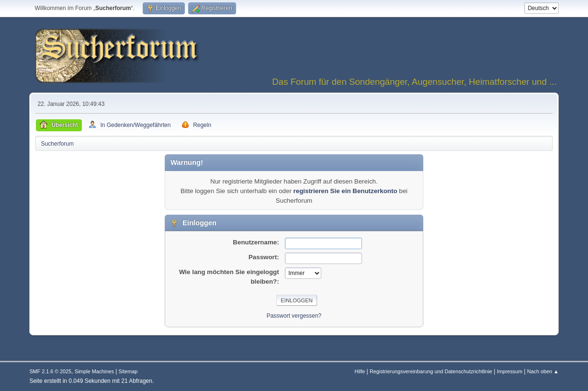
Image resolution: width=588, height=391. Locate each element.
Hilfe (360, 371)
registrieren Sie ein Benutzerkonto (345, 191)
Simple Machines (94, 371)
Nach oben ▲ (543, 371)
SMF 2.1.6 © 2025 (50, 371)
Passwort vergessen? (294, 316)
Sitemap (128, 371)
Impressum (510, 371)
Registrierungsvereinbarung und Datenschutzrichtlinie (431, 371)
